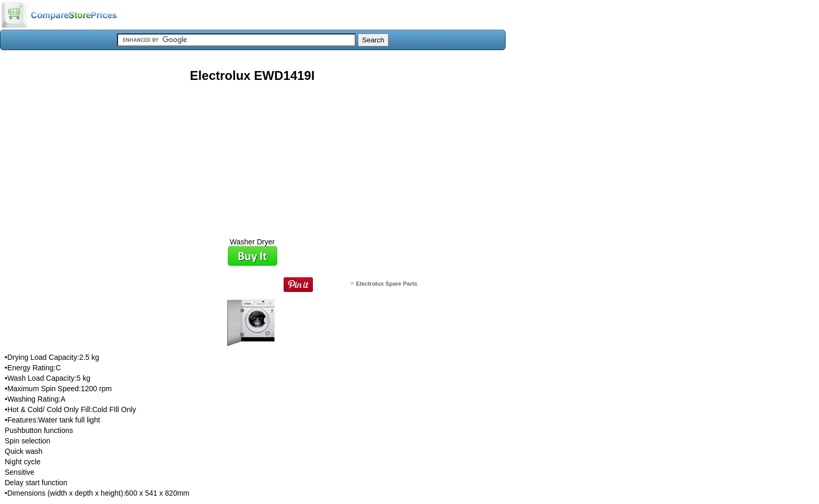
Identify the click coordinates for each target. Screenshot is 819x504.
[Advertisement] (252, 156)
